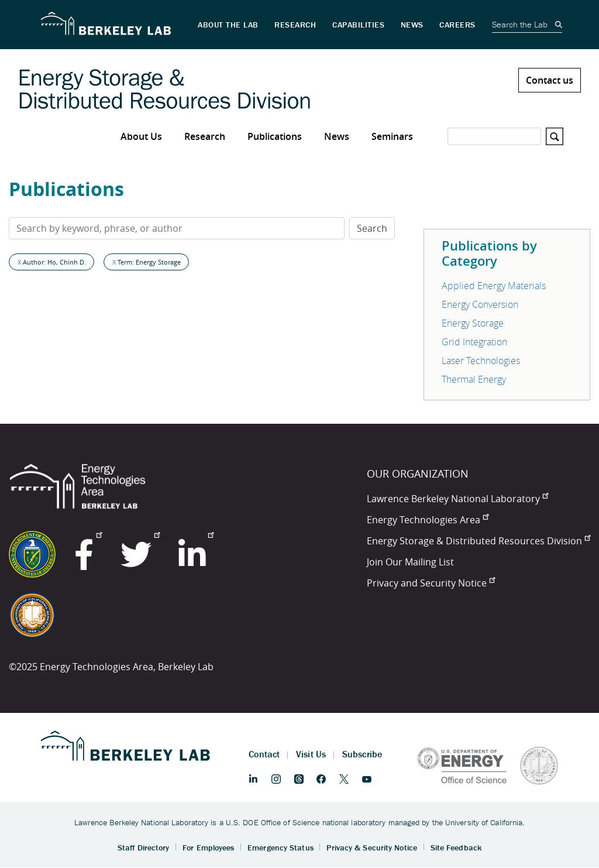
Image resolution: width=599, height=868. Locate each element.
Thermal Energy (474, 379)
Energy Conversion (480, 304)
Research (205, 136)
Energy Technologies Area (428, 520)
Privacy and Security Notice (431, 583)
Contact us (550, 80)
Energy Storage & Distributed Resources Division (478, 541)
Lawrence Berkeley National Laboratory (457, 499)
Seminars (392, 136)
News (337, 136)
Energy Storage (473, 323)
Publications (275, 136)
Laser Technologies (481, 361)
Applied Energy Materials (494, 286)
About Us (141, 136)
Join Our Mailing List (410, 562)
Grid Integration (474, 342)
